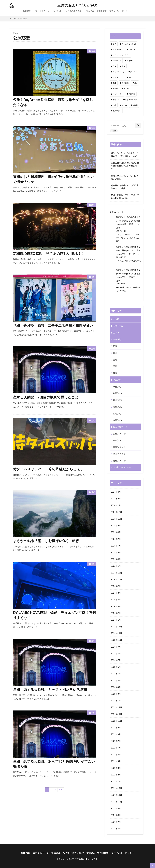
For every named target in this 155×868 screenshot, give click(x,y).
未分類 (116, 319)
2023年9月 (116, 647)
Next (60, 790)
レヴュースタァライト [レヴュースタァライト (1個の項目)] (121, 55)
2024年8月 (116, 593)
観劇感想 (27, 11)
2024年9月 (116, 586)
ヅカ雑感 (57, 11)
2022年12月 (116, 707)
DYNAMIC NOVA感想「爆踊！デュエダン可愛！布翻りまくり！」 (54, 615)
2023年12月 (116, 627)
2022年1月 (116, 781)
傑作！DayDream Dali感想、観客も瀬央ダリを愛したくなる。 (53, 102)
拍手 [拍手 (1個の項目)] (115, 105)
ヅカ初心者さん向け (75, 11)
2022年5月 (116, 755)
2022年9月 (116, 728)
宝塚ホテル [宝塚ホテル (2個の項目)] (133, 49)
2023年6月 (116, 667)
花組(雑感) (118, 393)
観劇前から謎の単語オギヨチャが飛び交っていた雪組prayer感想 (128, 221)
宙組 (115, 373)
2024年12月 (116, 573)
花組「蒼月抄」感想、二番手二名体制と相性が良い (53, 325)
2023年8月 (116, 653)
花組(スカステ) (120, 434)
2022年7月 (116, 741)
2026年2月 (116, 499)
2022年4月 (116, 761)
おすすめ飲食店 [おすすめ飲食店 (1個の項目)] (131, 100)
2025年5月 (116, 552)
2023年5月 (116, 674)
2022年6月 (116, 748)
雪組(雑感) (118, 407)
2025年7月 (116, 539)
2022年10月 (116, 721)
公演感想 (24, 19)
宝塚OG (90, 11)
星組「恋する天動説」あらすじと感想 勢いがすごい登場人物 (54, 764)
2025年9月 (116, 525)
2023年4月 (116, 680)
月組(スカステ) (120, 440)
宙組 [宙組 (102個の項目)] (124, 66)
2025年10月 (116, 519)
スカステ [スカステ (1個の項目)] (134, 72)
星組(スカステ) (120, 454)
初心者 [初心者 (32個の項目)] (124, 105)
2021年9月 (116, 808)
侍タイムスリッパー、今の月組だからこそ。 (48, 469)
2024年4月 (116, 600)
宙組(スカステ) (120, 461)
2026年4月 (116, 492)
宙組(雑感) (118, 420)
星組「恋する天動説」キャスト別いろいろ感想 (50, 690)
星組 (93, 349)
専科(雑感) (118, 387)
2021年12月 (116, 788)
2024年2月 (116, 613)
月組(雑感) (118, 400)
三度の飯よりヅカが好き (77, 5)
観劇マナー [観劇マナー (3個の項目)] (117, 111)
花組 (93, 205)
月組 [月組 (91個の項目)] (136, 83)
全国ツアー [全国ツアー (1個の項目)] (117, 61)
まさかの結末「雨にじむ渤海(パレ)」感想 (46, 541)
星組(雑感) (118, 414)
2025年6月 (116, 546)
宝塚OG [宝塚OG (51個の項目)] (130, 61)
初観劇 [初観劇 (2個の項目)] (135, 105)
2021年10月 (116, 802)
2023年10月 (116, 640)
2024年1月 (116, 620)
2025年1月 (116, 566)
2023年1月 (116, 701)
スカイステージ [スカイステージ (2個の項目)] (119, 72)
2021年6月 (116, 829)
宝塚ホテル (118, 326)
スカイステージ (42, 11)
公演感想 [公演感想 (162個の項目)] (125, 83)
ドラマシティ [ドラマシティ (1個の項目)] (118, 49)
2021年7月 (116, 822)
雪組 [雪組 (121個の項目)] (130, 77)
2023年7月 (116, 660)
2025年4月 (116, 559)
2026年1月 (116, 505)
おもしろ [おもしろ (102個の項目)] (116, 100)
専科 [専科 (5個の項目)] (115, 44)
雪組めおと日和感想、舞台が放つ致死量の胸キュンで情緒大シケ (53, 179)
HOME (14, 19)
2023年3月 (116, 687)
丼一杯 (132, 254)
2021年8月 (116, 815)
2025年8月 (116, 532)
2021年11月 (116, 795)
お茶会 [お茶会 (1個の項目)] (115, 89)
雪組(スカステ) (120, 447)
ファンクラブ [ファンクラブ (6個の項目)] (118, 94)
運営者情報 (102, 11)
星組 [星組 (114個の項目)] (115, 66)
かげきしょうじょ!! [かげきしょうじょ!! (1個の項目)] (129, 44)
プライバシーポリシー (120, 11)
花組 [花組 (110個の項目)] (115, 83)
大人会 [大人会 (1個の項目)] (126, 89)
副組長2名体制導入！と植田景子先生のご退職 (125, 187)
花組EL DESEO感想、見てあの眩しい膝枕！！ (49, 254)
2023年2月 (116, 694)
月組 (93, 420)
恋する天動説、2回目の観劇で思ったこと (46, 397)
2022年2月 (116, 775)
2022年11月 (116, 714)
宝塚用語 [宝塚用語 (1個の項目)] (132, 94)
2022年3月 (116, 768)
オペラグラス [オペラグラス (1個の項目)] (118, 77)
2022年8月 (116, 734)
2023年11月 (116, 633)
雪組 (93, 51)
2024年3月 (116, 606)
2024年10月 (116, 579)
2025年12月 (116, 512)
